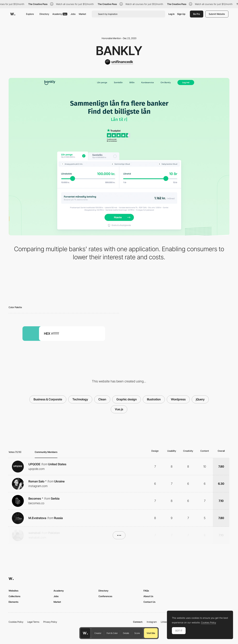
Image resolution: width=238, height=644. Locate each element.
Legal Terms (33, 622)
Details (126, 633)
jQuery (200, 399)
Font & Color (112, 633)
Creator (98, 633)
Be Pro (197, 14)
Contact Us (149, 602)
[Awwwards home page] (85, 633)
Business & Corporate (48, 399)
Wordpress (178, 399)
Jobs (73, 14)
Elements (13, 602)
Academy (60, 14)
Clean (102, 399)
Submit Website (217, 14)
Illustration (154, 399)
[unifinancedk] (119, 62)
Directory (44, 14)
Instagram (152, 622)
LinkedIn (165, 622)
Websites (13, 591)
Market (82, 14)
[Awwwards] (13, 14)
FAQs (146, 591)
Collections (14, 596)
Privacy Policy (50, 622)
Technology (80, 399)
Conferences (105, 596)
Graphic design (127, 399)
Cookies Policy (16, 622)
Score (137, 633)
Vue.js (119, 409)
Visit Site (151, 633)
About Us (148, 596)
